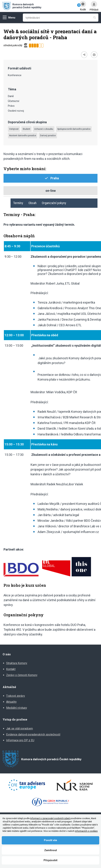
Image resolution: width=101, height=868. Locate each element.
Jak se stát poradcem (19, 729)
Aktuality (11, 702)
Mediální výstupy (17, 708)
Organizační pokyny (54, 203)
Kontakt (11, 669)
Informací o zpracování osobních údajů (50, 818)
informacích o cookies (86, 831)
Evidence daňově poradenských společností (33, 734)
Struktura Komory (17, 663)
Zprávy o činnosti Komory (22, 675)
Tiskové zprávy (16, 696)
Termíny (18, 203)
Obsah (32, 203)
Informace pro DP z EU (20, 740)
